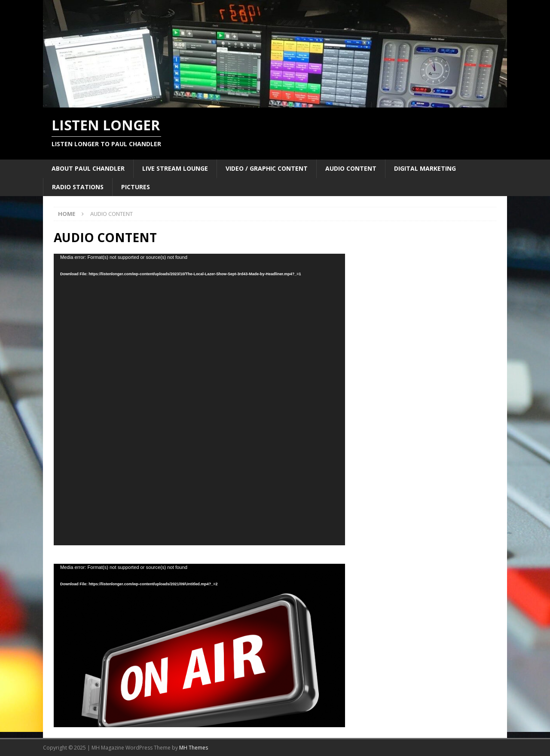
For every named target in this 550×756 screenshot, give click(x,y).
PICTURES (136, 187)
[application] (199, 400)
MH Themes (194, 748)
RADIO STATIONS (78, 187)
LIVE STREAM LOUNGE (175, 168)
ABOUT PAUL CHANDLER (88, 168)
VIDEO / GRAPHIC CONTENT (267, 168)
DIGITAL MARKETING (425, 168)
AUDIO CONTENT (351, 168)
